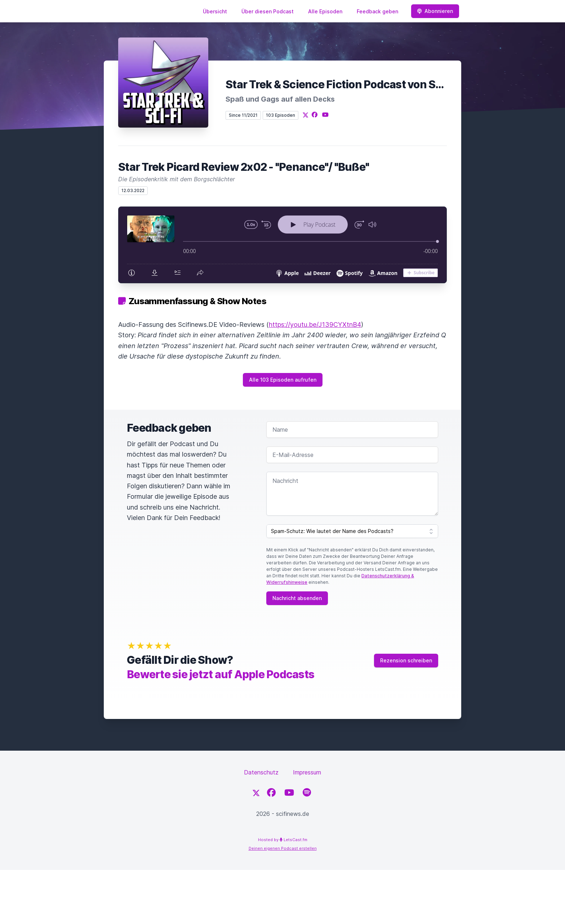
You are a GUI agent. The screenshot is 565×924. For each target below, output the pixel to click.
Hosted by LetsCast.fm (283, 840)
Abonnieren (435, 11)
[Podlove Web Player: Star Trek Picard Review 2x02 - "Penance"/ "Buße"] (282, 245)
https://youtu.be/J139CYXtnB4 (315, 325)
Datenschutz (261, 772)
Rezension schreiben (406, 660)
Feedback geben (377, 11)
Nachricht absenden (297, 598)
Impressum (307, 772)
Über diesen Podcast (268, 11)
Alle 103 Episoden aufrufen (283, 380)
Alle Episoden (325, 11)
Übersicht (215, 11)
